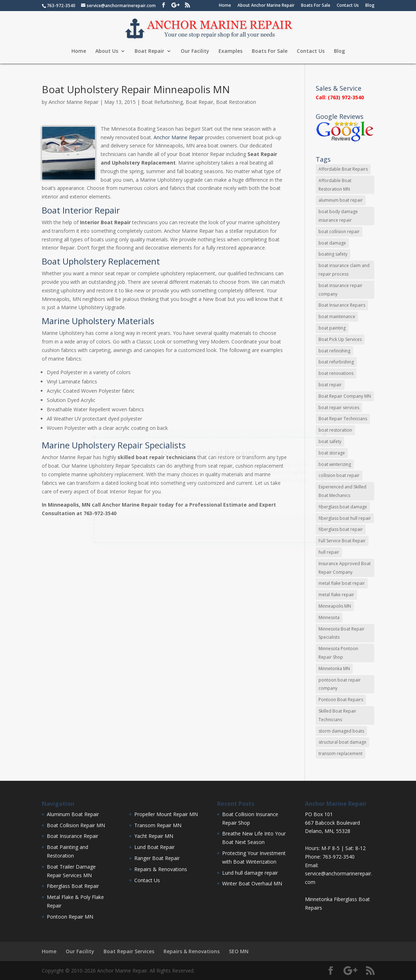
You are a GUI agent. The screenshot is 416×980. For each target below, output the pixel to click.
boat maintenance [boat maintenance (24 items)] (337, 316)
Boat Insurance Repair (72, 836)
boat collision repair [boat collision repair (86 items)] (339, 232)
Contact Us (348, 6)
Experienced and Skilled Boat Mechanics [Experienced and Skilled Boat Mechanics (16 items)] (342, 491)
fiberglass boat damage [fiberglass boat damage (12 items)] (343, 507)
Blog (370, 6)
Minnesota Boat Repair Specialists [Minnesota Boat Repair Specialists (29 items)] (342, 633)
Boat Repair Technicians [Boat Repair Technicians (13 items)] (343, 419)
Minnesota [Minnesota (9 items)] (329, 617)
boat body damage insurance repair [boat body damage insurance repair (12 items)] (338, 216)
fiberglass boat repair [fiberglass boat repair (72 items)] (341, 529)
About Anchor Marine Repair (266, 6)
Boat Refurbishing (162, 102)
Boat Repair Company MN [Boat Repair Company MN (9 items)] (345, 396)
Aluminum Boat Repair (73, 814)
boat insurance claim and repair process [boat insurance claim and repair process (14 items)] (344, 270)
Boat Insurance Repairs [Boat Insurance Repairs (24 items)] (342, 305)
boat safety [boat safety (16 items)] (330, 441)
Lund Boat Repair (154, 847)
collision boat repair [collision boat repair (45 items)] (339, 475)
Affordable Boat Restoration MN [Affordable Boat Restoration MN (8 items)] (335, 185)
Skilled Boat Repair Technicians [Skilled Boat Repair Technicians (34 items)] (337, 715)
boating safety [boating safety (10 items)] (333, 254)
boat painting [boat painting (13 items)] (332, 328)
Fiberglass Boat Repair (73, 886)
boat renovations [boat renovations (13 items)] (336, 373)
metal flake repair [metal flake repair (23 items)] (336, 595)
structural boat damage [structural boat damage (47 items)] (342, 742)
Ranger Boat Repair (157, 858)
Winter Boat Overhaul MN (252, 883)
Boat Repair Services (129, 951)
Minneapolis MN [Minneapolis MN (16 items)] (335, 606)
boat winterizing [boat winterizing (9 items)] (335, 464)
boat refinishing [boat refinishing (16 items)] (334, 351)
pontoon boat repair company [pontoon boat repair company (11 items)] (340, 684)
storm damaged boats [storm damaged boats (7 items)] (341, 731)
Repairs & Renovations (161, 869)
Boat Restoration (236, 102)
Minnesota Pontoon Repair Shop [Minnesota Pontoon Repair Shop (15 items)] (338, 653)
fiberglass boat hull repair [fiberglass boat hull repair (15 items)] (345, 518)
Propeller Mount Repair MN (166, 814)
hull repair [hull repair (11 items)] (329, 552)
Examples (230, 51)
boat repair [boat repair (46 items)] (330, 385)
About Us (107, 51)
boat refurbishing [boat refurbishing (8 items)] (336, 362)
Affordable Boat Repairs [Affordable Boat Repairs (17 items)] (343, 169)
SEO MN (239, 951)
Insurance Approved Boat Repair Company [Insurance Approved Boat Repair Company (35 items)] (345, 568)
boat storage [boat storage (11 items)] (332, 453)
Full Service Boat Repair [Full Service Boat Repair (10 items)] (342, 541)
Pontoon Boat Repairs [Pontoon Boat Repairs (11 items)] (341, 700)
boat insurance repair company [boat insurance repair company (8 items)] (340, 290)
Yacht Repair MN (154, 836)
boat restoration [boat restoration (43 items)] (335, 430)
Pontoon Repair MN (70, 917)
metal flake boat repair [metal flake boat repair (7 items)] (342, 583)
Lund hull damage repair (250, 873)
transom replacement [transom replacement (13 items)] (340, 753)
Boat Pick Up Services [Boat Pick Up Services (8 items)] (340, 339)
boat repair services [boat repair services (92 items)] (339, 408)
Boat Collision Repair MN (76, 825)
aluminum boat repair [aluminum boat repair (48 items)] (341, 200)
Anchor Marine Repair (74, 102)
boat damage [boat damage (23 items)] (332, 243)
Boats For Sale (316, 6)
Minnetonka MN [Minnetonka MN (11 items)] (334, 669)
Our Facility (195, 51)
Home (225, 6)
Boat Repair (149, 51)
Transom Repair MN (158, 825)
